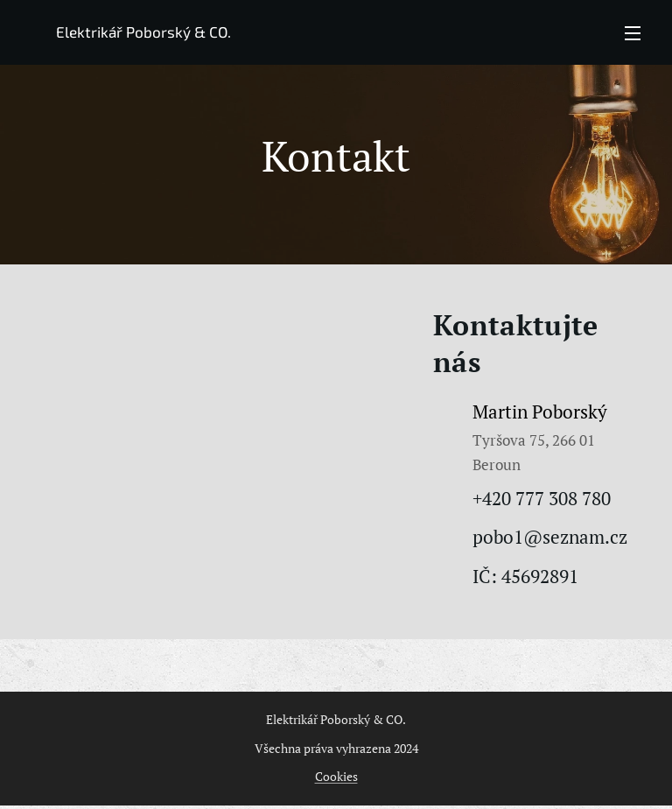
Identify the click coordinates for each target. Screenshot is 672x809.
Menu (633, 33)
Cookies (336, 776)
